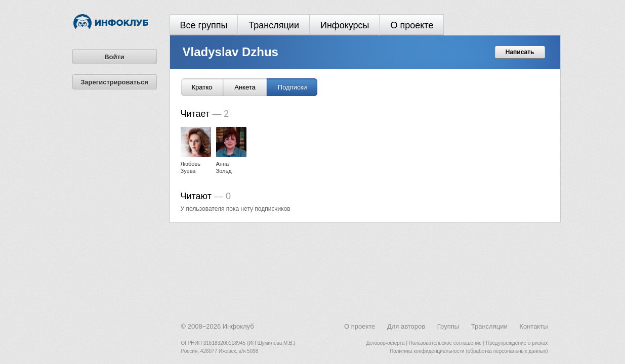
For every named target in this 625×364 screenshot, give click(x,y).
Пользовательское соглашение (445, 343)
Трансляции (274, 25)
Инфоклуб (238, 326)
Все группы (204, 25)
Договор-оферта (386, 343)
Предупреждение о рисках (517, 343)
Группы (448, 326)
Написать (520, 52)
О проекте (412, 25)
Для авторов (406, 326)
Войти (114, 57)
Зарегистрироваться (114, 82)
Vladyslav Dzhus (231, 52)
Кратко (202, 87)
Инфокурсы (345, 25)
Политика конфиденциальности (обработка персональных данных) (469, 351)
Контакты (533, 326)
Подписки (293, 87)
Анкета (245, 87)
